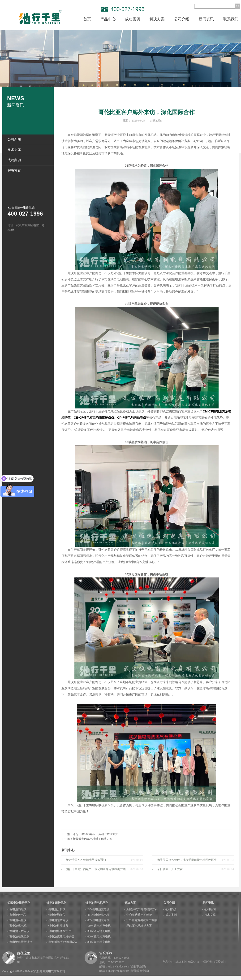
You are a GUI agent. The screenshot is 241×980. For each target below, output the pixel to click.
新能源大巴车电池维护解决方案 (93, 839)
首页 (87, 19)
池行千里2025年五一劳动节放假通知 (95, 834)
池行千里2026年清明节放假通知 (86, 860)
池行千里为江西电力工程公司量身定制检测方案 (96, 869)
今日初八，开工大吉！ (171, 869)
